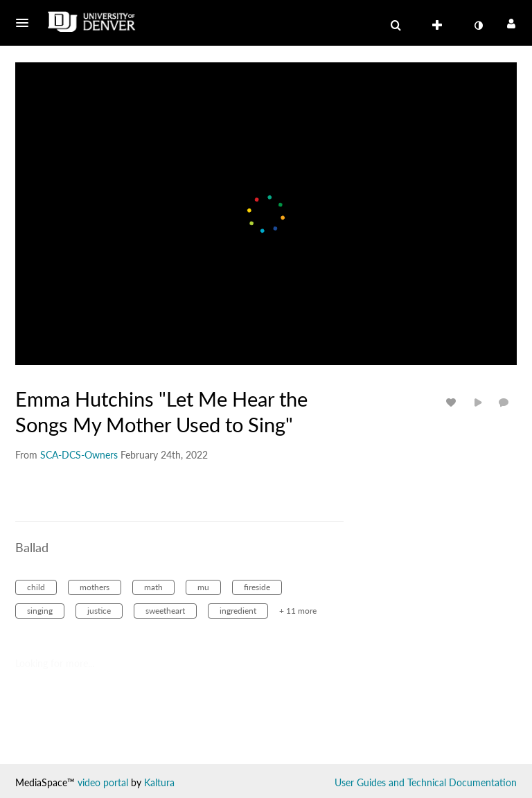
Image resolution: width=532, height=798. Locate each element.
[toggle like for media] (453, 402)
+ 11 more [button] (298, 611)
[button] (26, 23)
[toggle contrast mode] (478, 26)
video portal (103, 782)
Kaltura (159, 782)
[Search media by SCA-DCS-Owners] (79, 455)
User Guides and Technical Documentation (426, 782)
